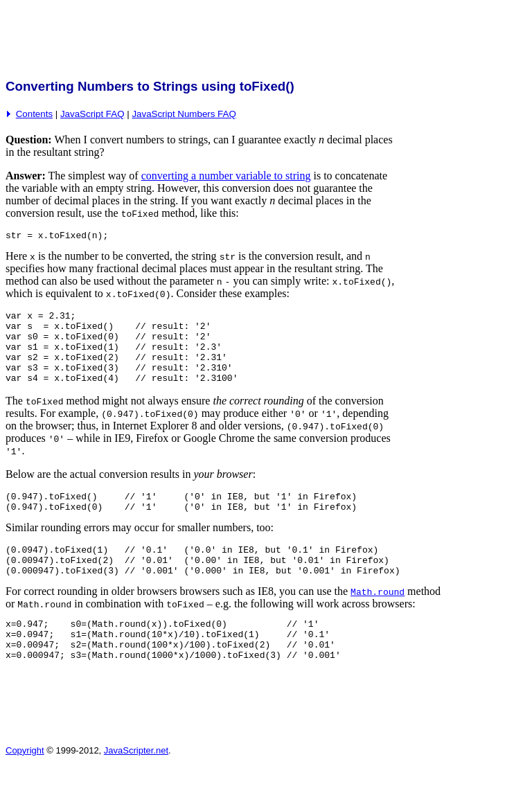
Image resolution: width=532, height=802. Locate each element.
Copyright (25, 786)
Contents (34, 114)
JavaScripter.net (136, 786)
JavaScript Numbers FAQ (184, 114)
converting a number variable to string (226, 176)
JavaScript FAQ (92, 114)
